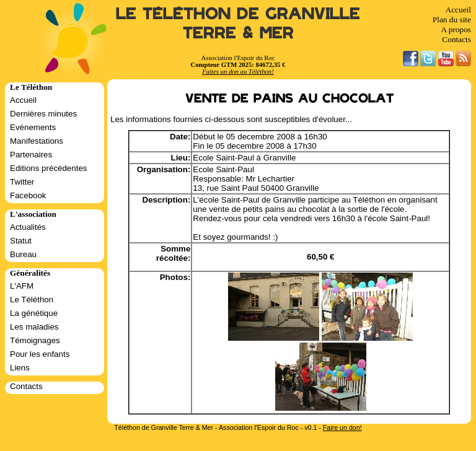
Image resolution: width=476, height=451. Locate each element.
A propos (456, 29)
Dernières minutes (43, 114)
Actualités (28, 227)
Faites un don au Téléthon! (238, 72)
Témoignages (35, 340)
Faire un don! (342, 427)
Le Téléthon (32, 300)
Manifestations (37, 141)
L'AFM (22, 286)
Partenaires (31, 155)
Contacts (456, 39)
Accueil (458, 10)
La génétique (34, 313)
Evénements (33, 127)
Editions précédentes (48, 168)
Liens (20, 368)
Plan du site (452, 20)
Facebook (28, 195)
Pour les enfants (40, 354)
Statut (21, 241)
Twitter (22, 182)
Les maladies (34, 327)
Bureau (23, 254)
